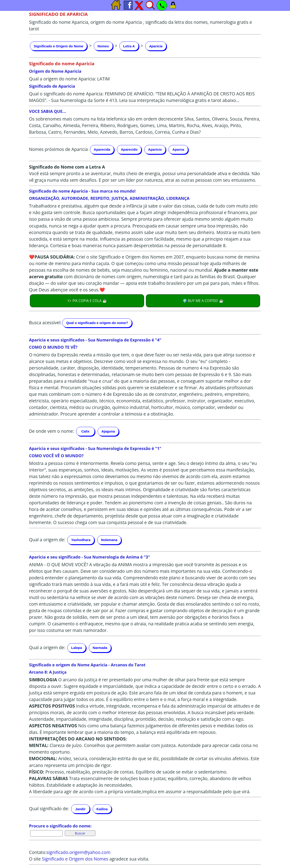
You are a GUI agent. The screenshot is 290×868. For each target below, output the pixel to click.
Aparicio (155, 149)
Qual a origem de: (47, 539)
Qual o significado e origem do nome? (97, 323)
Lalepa (77, 648)
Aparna (178, 149)
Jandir (80, 809)
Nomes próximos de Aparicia (58, 149)
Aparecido (129, 149)
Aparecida (102, 149)
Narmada (100, 648)
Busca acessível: (45, 322)
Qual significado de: (49, 809)
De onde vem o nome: (52, 431)
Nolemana (109, 540)
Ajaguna (108, 431)
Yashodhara (81, 540)
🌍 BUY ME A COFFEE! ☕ (203, 301)
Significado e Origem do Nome (58, 46)
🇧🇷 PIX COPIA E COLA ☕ (87, 301)
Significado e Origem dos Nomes (75, 859)
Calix (85, 431)
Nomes (103, 46)
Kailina (102, 809)
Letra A (129, 46)
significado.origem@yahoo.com (78, 852)
